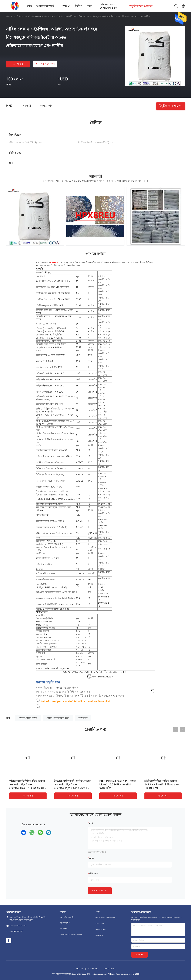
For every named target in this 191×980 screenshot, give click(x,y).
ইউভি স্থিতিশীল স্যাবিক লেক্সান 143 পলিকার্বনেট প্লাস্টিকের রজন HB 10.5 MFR (162, 784)
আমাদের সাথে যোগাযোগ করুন (71, 934)
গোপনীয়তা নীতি (110, 969)
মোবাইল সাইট (93, 969)
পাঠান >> (139, 955)
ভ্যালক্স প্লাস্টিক (101, 930)
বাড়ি (8, 16)
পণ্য (14, 16)
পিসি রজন (83, 718)
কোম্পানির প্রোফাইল (67, 917)
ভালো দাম (18, 64)
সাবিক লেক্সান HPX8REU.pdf (103, 677)
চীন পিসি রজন (57, 974)
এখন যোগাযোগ (100, 890)
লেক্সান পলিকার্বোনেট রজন (58, 718)
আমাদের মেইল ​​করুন (45, 64)
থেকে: (92, 858)
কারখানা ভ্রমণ (65, 923)
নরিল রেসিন (100, 924)
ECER (137, 974)
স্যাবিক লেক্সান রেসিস (28, 718)
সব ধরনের (99, 935)
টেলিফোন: (94, 874)
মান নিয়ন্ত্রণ (64, 929)
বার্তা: (92, 823)
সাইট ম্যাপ (79, 969)
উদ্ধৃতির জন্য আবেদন (171, 106)
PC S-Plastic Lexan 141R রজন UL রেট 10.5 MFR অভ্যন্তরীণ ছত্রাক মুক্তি (118, 784)
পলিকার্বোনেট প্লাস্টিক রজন (30, 16)
